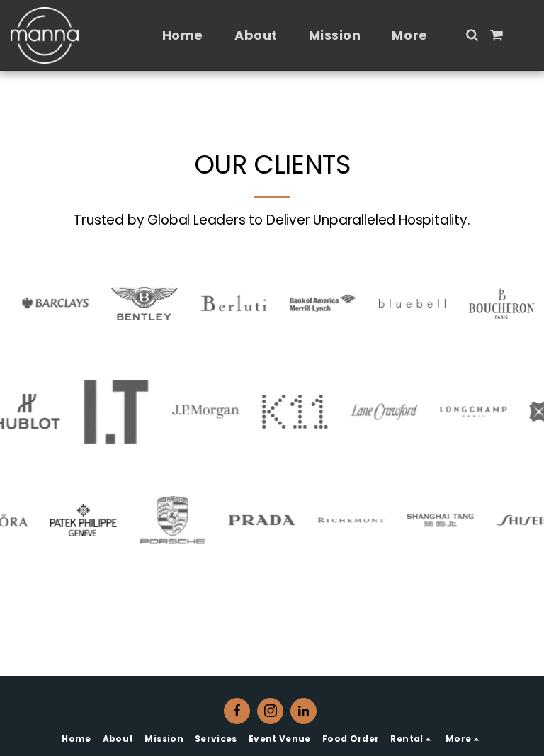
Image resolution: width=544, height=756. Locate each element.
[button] (472, 35)
